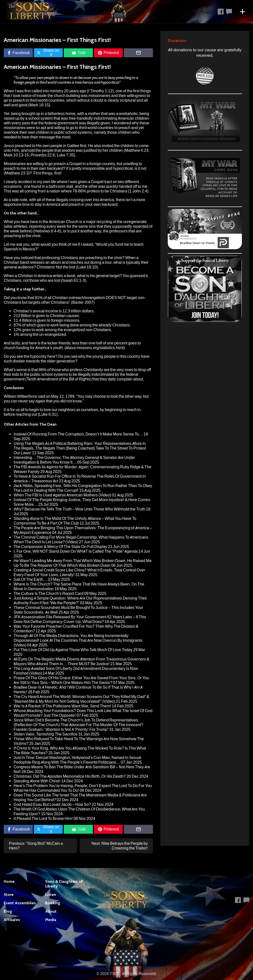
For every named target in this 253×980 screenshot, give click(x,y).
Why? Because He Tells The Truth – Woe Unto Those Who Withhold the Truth (79, 509)
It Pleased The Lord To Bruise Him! (43, 819)
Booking (53, 903)
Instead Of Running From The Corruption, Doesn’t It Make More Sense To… (78, 434)
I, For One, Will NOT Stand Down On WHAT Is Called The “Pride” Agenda (76, 551)
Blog (8, 911)
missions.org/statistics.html (100, 348)
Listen (51, 895)
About (51, 911)
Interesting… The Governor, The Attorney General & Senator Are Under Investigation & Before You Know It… (74, 460)
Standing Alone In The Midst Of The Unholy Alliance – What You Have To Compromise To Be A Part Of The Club (75, 521)
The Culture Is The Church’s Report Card (49, 594)
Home (9, 881)
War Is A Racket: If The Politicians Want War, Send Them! (62, 706)
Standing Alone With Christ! (37, 781)
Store (9, 895)
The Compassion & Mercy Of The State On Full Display (60, 547)
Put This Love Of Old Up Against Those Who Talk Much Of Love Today (73, 650)
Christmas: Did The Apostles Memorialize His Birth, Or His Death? (70, 776)
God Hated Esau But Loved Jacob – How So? (52, 804)
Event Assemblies (20, 903)
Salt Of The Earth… (30, 579)
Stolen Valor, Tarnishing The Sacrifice (46, 734)
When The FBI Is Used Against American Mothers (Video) (62, 495)
